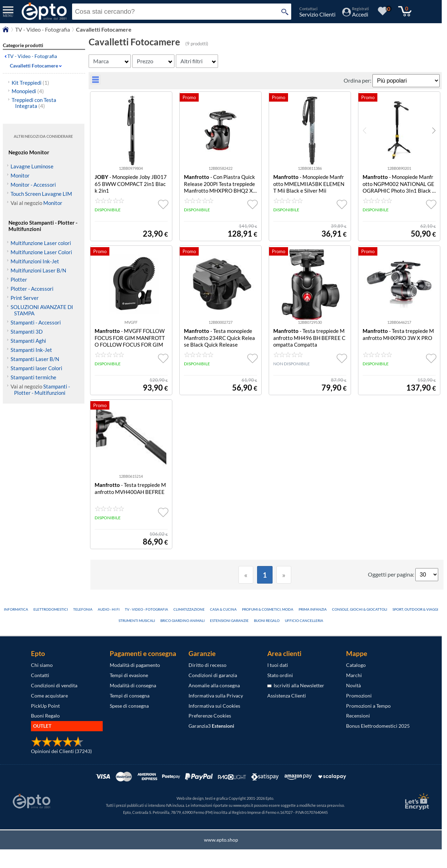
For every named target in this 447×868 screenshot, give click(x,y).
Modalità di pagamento (135, 665)
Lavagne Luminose (32, 166)
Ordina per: (358, 80)
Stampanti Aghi (28, 341)
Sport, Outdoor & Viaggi (415, 609)
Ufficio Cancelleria (304, 621)
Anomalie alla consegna (214, 685)
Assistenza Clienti (287, 696)
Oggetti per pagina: (392, 574)
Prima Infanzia (313, 609)
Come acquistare (49, 696)
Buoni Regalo (267, 621)
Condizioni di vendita (54, 685)
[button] (434, 130)
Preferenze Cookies (210, 716)
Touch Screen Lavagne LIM (41, 194)
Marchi (354, 675)
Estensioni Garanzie (229, 621)
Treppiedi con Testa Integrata (34, 103)
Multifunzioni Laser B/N (38, 270)
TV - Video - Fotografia (32, 56)
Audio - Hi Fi (109, 609)
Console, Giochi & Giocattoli (360, 609)
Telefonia (83, 609)
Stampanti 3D (27, 332)
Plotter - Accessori (32, 289)
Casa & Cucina (223, 609)
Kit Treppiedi (30, 83)
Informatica (16, 609)
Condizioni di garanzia (213, 675)
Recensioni (358, 716)
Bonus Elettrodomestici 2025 (378, 726)
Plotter (19, 279)
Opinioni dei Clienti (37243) (61, 751)
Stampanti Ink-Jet (31, 350)
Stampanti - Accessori (36, 322)
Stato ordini (280, 675)
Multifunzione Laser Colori (41, 252)
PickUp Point (45, 706)
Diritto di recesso (207, 665)
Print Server (25, 298)
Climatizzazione (189, 609)
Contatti (40, 675)
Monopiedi (28, 91)
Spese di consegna (129, 706)
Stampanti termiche (33, 377)
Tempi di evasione (129, 675)
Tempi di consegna (130, 696)
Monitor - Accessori (33, 185)
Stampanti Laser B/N (35, 359)
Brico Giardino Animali (183, 621)
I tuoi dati (278, 665)
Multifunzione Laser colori (41, 243)
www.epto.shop (221, 840)
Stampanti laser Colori (36, 368)
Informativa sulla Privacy (216, 696)
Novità (353, 685)
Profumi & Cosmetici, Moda (268, 609)
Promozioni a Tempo (368, 706)
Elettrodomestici (51, 609)
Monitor (20, 175)
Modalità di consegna (133, 685)
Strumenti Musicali (137, 621)
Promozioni (359, 696)
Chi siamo (42, 665)
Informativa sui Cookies (214, 706)
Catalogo (356, 665)
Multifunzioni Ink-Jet (35, 261)
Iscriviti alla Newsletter (296, 685)
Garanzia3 (211, 726)
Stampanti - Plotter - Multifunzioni (42, 390)
